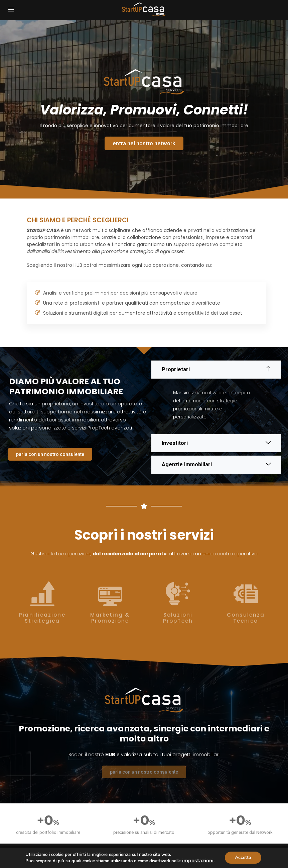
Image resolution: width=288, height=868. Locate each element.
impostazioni (198, 861)
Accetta (243, 857)
